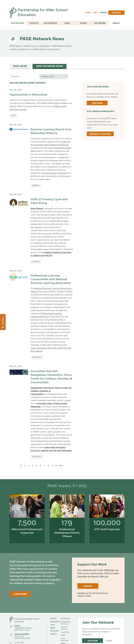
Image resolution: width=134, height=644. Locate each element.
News (83, 23)
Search (104, 13)
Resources (51, 23)
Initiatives (18, 23)
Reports (36, 185)
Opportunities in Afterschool (28, 95)
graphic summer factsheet (54, 173)
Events (34, 23)
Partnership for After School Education (43, 13)
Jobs (67, 23)
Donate (116, 13)
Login (88, 13)
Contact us (83, 593)
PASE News (20, 66)
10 (56, 466)
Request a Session (100, 134)
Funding (36, 262)
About (116, 23)
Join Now (97, 103)
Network (100, 23)
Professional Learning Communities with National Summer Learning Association (51, 279)
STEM (63, 635)
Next (61, 466)
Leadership (65, 632)
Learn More (20, 594)
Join (95, 13)
